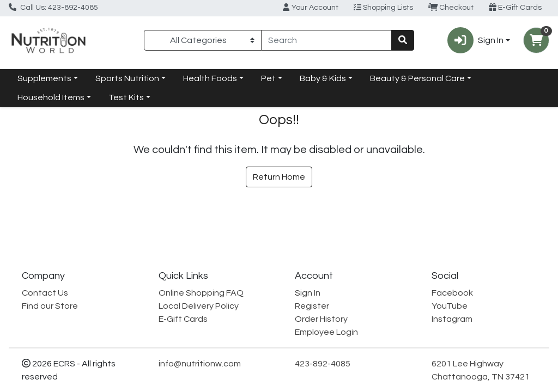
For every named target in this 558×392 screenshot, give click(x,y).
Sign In (308, 293)
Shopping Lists (383, 7)
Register (312, 306)
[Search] (326, 40)
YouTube (450, 306)
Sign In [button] (475, 40)
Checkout (451, 7)
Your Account (310, 7)
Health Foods (210, 78)
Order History (321, 319)
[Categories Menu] (203, 40)
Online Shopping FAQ (201, 293)
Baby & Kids (323, 78)
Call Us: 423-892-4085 (53, 7)
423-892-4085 (323, 364)
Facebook (452, 293)
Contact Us (45, 293)
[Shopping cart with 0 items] (536, 40)
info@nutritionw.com (200, 364)
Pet (268, 78)
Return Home (279, 177)
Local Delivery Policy (199, 306)
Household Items (51, 97)
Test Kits (126, 97)
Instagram (452, 319)
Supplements (44, 78)
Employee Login (326, 332)
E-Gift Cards (515, 7)
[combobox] (326, 40)
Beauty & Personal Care (417, 78)
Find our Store (50, 306)
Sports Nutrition (127, 78)
